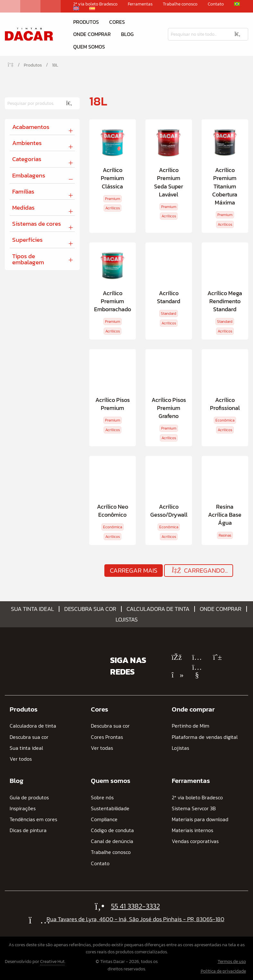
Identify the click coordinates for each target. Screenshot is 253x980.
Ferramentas (140, 4)
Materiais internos (192, 830)
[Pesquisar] (197, 34)
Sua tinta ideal (32, 609)
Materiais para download (200, 819)
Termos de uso (232, 962)
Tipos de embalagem (28, 259)
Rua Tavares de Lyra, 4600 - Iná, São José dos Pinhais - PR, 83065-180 (135, 919)
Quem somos (89, 47)
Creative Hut (52, 962)
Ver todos (21, 759)
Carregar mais (134, 570)
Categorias (27, 159)
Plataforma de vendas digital (205, 737)
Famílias (23, 191)
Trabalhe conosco (180, 4)
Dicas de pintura (28, 830)
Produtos (86, 22)
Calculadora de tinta (158, 609)
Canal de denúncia (112, 841)
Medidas (23, 208)
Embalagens (29, 175)
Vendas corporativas (195, 841)
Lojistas (127, 620)
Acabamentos (31, 127)
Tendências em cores (33, 819)
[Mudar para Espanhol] (92, 8)
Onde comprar (92, 34)
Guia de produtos (29, 798)
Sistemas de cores (37, 224)
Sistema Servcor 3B (194, 808)
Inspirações (23, 808)
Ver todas (102, 748)
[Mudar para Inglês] (76, 8)
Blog (127, 34)
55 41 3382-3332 (135, 906)
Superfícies (27, 240)
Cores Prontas (107, 737)
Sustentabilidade (110, 808)
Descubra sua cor (90, 609)
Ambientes (27, 143)
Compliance (104, 819)
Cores (117, 22)
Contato (216, 4)
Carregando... (199, 571)
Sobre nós (102, 798)
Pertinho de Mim (191, 726)
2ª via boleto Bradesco (95, 4)
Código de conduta (112, 830)
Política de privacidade (223, 971)
